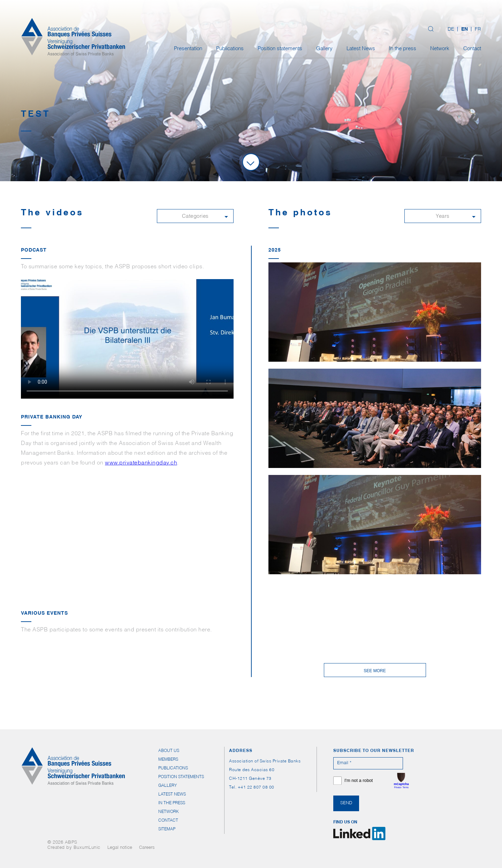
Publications (230, 49)
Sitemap (167, 829)
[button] (195, 216)
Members (168, 760)
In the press (403, 49)
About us (169, 751)
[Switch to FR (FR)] (476, 30)
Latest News (361, 49)
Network (440, 49)
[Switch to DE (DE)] (451, 30)
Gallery (324, 49)
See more (375, 671)
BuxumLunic (87, 848)
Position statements (280, 49)
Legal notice (120, 848)
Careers (147, 848)
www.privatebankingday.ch (141, 463)
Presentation (188, 49)
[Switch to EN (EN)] (465, 30)
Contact (472, 49)
